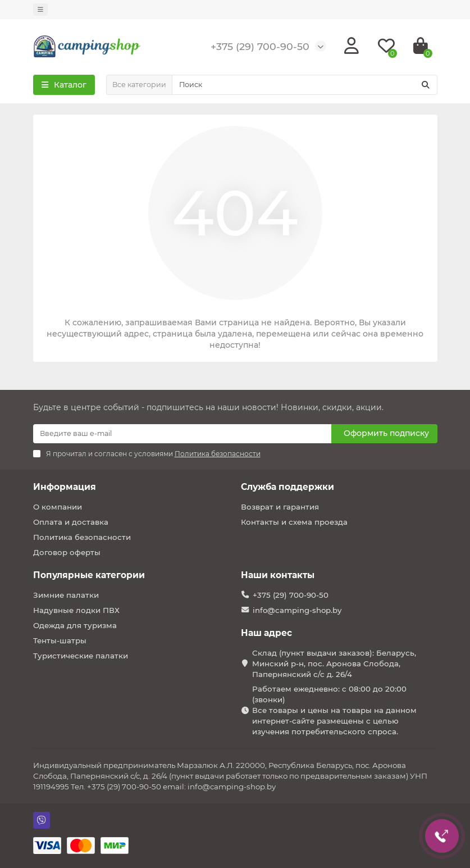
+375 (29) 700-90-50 (291, 595)
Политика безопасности (82, 537)
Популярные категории (89, 575)
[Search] (305, 85)
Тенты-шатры (60, 640)
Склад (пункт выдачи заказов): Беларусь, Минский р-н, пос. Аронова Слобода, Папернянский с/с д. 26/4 (334, 664)
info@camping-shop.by (297, 610)
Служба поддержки (288, 487)
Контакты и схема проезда (294, 522)
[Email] (182, 434)
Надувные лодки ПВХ (76, 610)
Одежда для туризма (75, 625)
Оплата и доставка (71, 522)
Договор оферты (67, 552)
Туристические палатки (81, 656)
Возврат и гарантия (280, 507)
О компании (58, 507)
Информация (65, 487)
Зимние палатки (66, 595)
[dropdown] (40, 10)
